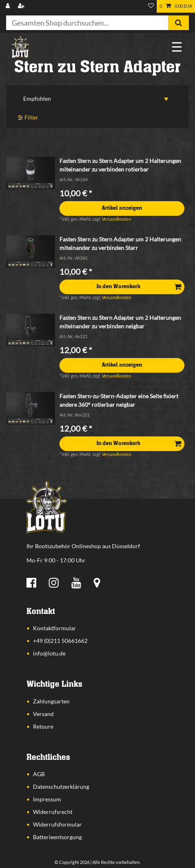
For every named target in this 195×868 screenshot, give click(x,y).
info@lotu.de (49, 653)
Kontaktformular (55, 628)
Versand (43, 714)
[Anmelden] (9, 6)
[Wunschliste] (151, 6)
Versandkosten (116, 219)
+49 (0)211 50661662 (60, 641)
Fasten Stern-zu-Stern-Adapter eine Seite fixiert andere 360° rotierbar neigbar (119, 400)
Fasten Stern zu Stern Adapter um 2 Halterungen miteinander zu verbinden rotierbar (120, 165)
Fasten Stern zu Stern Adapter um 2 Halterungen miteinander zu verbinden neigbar (120, 322)
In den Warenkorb (139, 286)
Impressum (47, 799)
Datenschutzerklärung (61, 787)
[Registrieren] (22, 6)
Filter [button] (28, 118)
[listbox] (31, 173)
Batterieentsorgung (57, 837)
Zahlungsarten (51, 701)
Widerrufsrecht (53, 812)
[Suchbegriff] (87, 23)
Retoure (43, 726)
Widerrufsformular (57, 824)
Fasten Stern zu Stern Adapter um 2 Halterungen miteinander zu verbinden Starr (120, 243)
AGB (39, 774)
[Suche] (179, 23)
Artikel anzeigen (122, 208)
